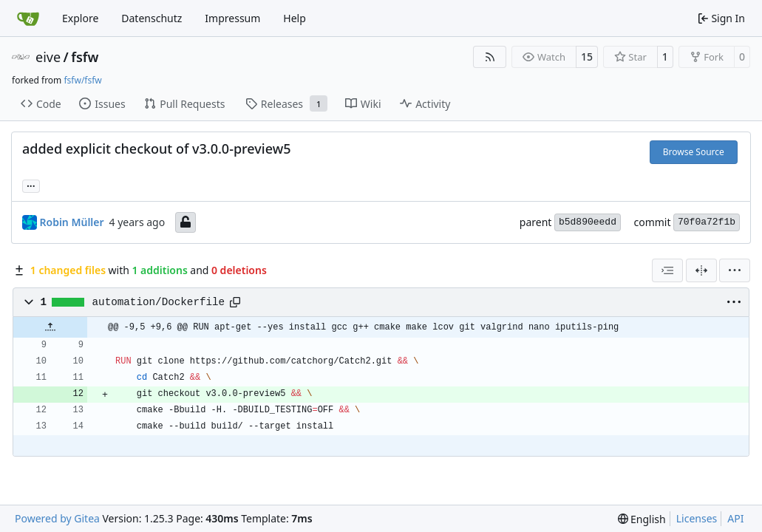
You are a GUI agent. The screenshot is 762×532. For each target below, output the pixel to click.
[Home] (28, 18)
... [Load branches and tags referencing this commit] (31, 185)
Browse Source (694, 152)
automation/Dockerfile (159, 302)
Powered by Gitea (57, 518)
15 (587, 57)
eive (48, 57)
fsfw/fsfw (82, 80)
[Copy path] (235, 302)
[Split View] (701, 270)
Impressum (232, 18)
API (735, 518)
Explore (80, 18)
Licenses (697, 518)
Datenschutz (152, 18)
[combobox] (667, 270)
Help (295, 18)
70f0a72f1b (707, 222)
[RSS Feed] (490, 57)
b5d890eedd (588, 222)
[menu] (735, 270)
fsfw (85, 57)
